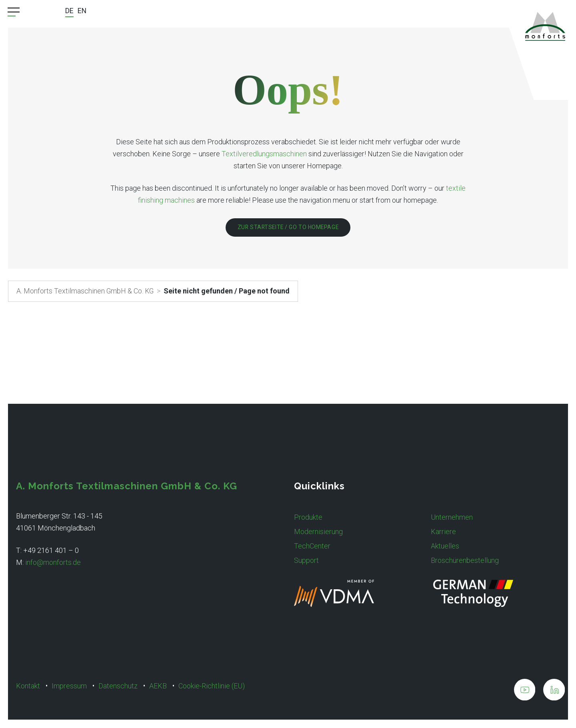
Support (306, 560)
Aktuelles (445, 546)
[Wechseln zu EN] (82, 12)
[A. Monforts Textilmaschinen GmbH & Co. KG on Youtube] (524, 691)
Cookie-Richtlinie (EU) (212, 686)
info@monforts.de (53, 562)
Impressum (69, 686)
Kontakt (28, 686)
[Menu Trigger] (14, 12)
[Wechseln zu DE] (69, 12)
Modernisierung (318, 532)
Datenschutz (118, 686)
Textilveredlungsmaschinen (264, 154)
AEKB (158, 686)
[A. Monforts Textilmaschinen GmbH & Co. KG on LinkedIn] (554, 691)
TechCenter (312, 546)
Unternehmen (452, 517)
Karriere (443, 532)
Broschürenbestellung (465, 560)
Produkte (308, 517)
